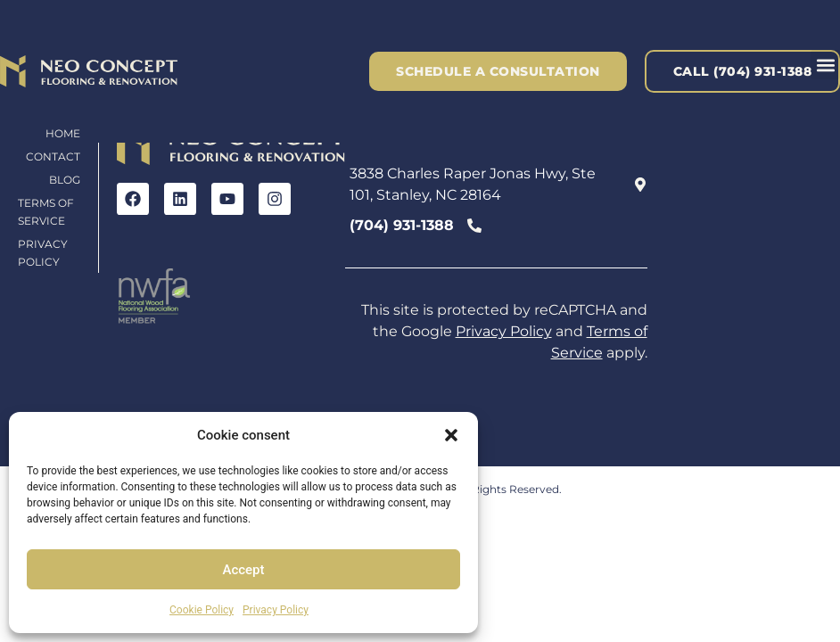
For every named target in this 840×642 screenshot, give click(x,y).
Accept (243, 570)
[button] (451, 435)
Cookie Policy (202, 610)
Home (63, 133)
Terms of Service (46, 212)
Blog (65, 180)
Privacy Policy (276, 610)
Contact (53, 156)
